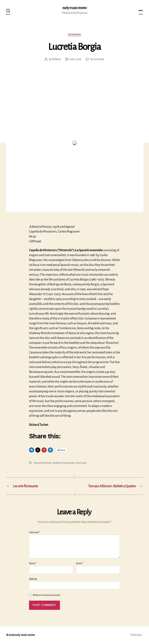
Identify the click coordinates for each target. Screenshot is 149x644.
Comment (35, 532)
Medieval (57, 463)
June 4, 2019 (75, 59)
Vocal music (81, 463)
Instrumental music (43, 463)
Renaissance (69, 463)
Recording (75, 35)
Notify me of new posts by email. (47, 595)
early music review (74, 8)
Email (80, 563)
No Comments (97, 59)
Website (33, 579)
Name (33, 563)
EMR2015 (56, 59)
